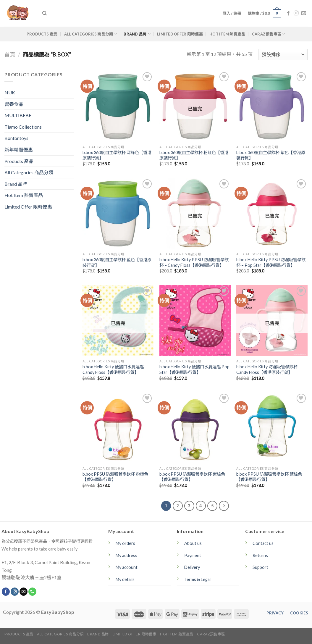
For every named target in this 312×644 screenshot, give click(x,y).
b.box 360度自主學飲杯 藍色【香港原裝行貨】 (117, 262)
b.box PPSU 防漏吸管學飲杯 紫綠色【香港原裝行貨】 (192, 477)
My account (127, 567)
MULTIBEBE (18, 115)
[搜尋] (45, 13)
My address (126, 555)
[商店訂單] (283, 55)
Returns (260, 555)
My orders (125, 543)
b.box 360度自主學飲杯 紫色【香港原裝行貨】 (271, 155)
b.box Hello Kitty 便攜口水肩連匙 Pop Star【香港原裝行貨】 (194, 369)
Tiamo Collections (23, 127)
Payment (193, 555)
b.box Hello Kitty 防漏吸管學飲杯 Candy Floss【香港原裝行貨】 (267, 369)
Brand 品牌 (137, 34)
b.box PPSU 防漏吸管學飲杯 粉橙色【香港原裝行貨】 (115, 477)
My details (125, 579)
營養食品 (14, 104)
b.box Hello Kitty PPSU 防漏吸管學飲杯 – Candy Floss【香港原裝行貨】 (194, 262)
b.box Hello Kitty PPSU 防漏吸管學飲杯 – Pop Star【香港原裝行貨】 (271, 262)
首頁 (10, 54)
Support (260, 567)
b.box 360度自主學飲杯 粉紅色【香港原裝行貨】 (194, 155)
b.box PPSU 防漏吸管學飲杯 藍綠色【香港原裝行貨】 (269, 477)
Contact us (263, 543)
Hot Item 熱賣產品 (227, 34)
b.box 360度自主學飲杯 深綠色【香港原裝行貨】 (117, 155)
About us (193, 543)
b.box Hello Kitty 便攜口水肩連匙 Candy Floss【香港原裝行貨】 (113, 369)
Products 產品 (42, 34)
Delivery (192, 567)
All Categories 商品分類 (91, 34)
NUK (10, 92)
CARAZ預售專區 (269, 34)
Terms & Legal (197, 579)
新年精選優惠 (19, 150)
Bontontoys (16, 138)
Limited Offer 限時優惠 (180, 34)
